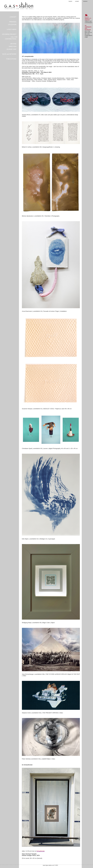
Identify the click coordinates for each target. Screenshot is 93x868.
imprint (70, 1)
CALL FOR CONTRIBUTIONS (11, 38)
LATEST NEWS (12, 29)
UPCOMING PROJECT (9, 34)
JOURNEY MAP (11, 49)
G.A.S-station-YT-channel (88, 18)
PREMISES (13, 22)
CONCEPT (13, 17)
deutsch (85, 1)
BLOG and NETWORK (9, 54)
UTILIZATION (12, 25)
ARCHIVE (13, 44)
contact (77, 1)
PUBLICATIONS (11, 59)
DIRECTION (13, 46)
